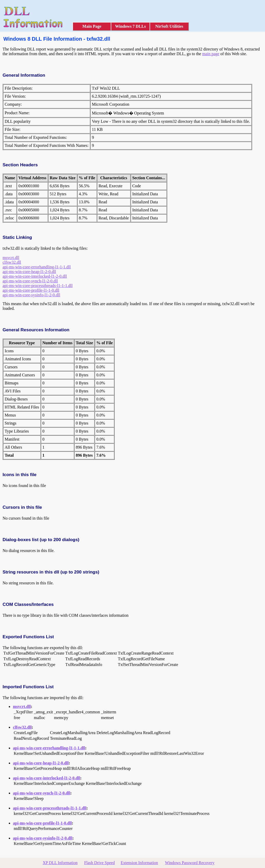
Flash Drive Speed (99, 863)
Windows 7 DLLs (131, 26)
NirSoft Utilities (169, 26)
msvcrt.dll (11, 258)
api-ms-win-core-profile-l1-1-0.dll (31, 290)
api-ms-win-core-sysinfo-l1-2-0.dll (31, 295)
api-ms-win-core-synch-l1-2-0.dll (30, 281)
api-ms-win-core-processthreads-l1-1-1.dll (38, 286)
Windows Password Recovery (190, 863)
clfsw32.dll (12, 262)
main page (211, 54)
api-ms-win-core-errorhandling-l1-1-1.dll (37, 267)
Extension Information (139, 863)
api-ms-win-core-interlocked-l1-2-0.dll (35, 276)
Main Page (92, 26)
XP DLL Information (60, 863)
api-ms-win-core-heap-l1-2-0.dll (29, 272)
